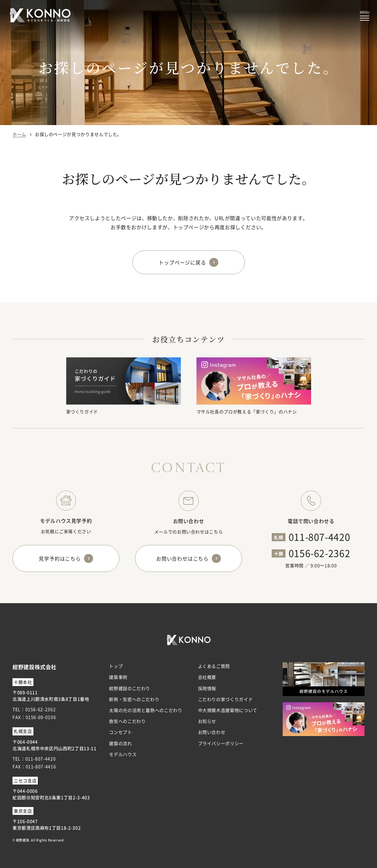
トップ (116, 666)
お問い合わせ (212, 732)
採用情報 (207, 688)
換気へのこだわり (127, 721)
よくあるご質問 (214, 666)
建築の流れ (120, 743)
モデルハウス (123, 754)
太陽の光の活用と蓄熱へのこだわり (146, 710)
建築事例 (118, 677)
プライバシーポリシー (221, 743)
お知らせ (207, 721)
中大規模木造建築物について (228, 710)
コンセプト (120, 732)
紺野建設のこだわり (130, 688)
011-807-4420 (320, 537)
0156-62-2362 (320, 553)
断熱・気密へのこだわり (134, 699)
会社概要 (207, 677)
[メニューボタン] (365, 16)
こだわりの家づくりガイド (226, 699)
